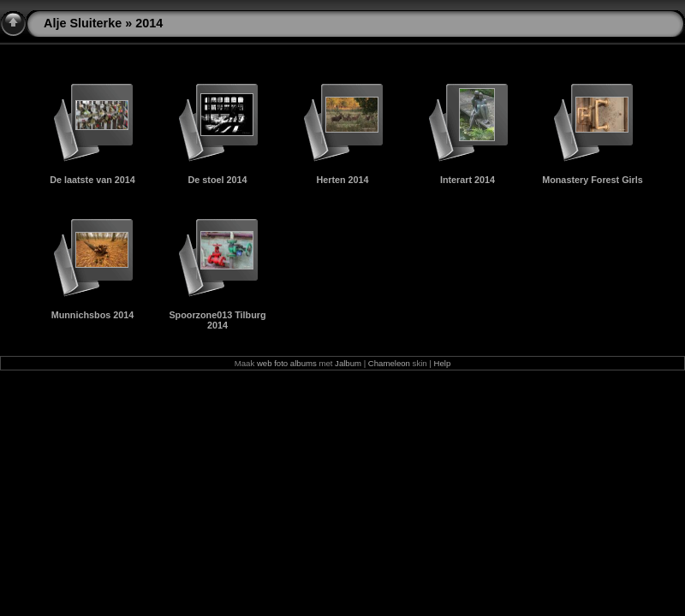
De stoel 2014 (217, 180)
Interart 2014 (468, 180)
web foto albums (287, 363)
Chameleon (389, 363)
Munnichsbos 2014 (93, 315)
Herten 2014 (342, 180)
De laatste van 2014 (92, 180)
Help (443, 363)
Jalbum (348, 363)
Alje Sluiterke (83, 23)
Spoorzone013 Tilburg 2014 (217, 320)
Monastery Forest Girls (593, 180)
